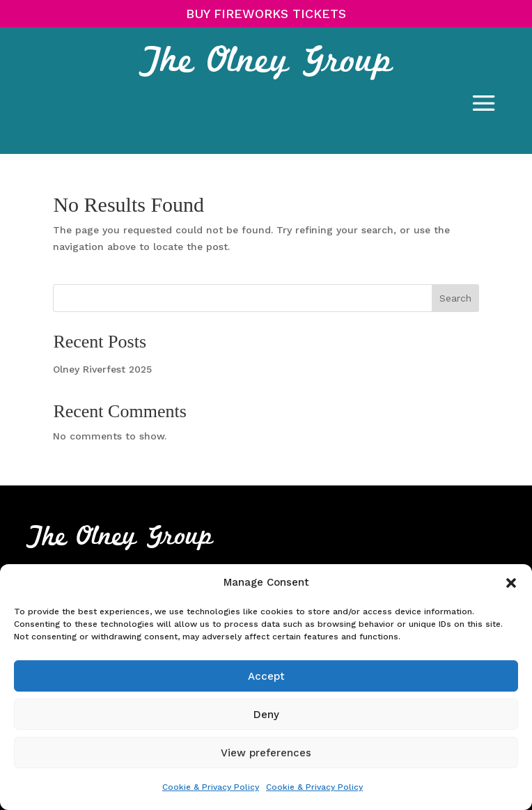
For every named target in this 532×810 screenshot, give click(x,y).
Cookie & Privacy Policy (211, 787)
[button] (511, 583)
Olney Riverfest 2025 (102, 369)
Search (455, 298)
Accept (266, 676)
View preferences (266, 753)
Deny (266, 715)
